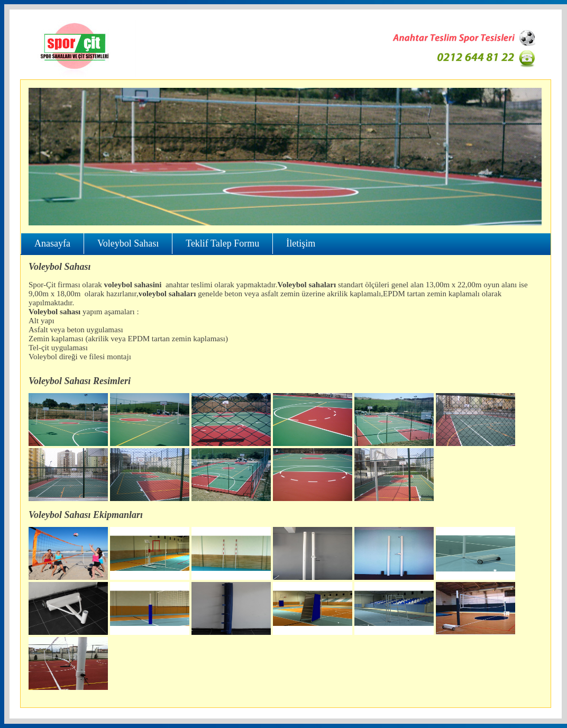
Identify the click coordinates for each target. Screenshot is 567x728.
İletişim (301, 243)
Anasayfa (52, 243)
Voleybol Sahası (128, 243)
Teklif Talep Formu (222, 243)
